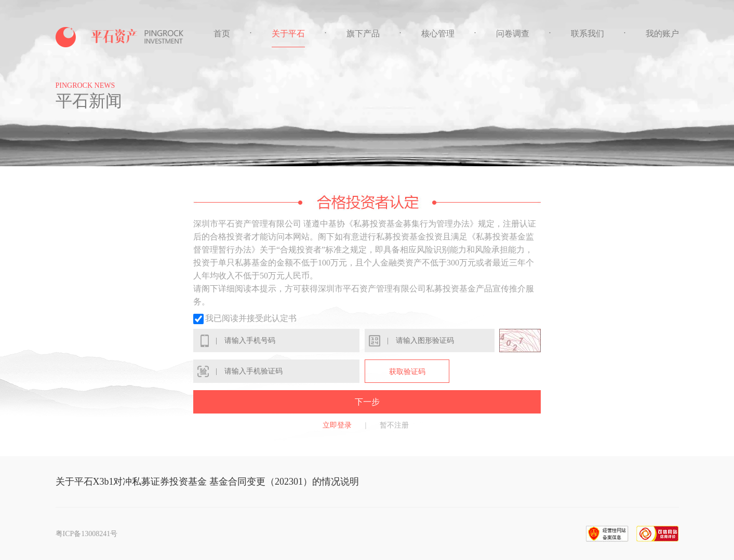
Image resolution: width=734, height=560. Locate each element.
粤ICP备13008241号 (87, 534)
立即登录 (337, 425)
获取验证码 (407, 372)
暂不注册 (394, 425)
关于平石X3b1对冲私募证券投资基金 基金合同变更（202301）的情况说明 (208, 482)
